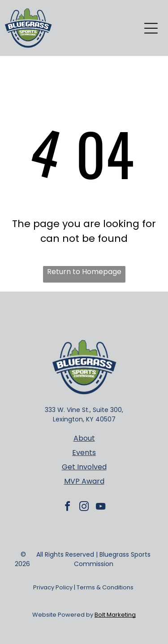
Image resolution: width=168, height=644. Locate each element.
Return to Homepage (84, 272)
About (84, 438)
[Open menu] (151, 28)
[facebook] (68, 508)
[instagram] (84, 508)
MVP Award (84, 481)
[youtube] (101, 508)
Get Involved (84, 467)
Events (84, 453)
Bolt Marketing (115, 615)
